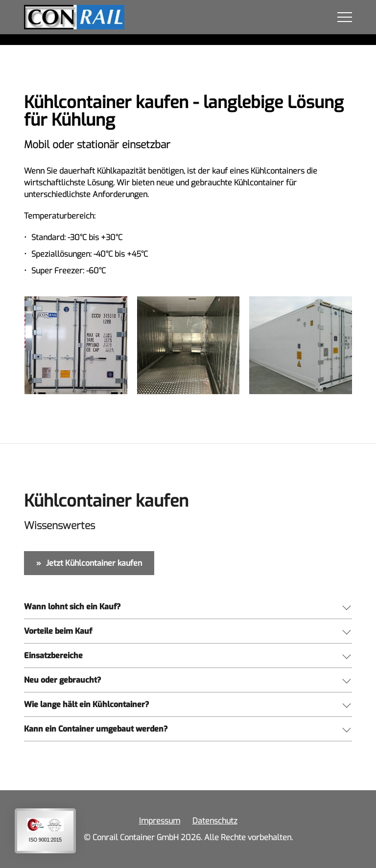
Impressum (160, 821)
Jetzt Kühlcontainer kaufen (94, 563)
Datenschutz (215, 821)
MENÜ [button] (345, 17)
